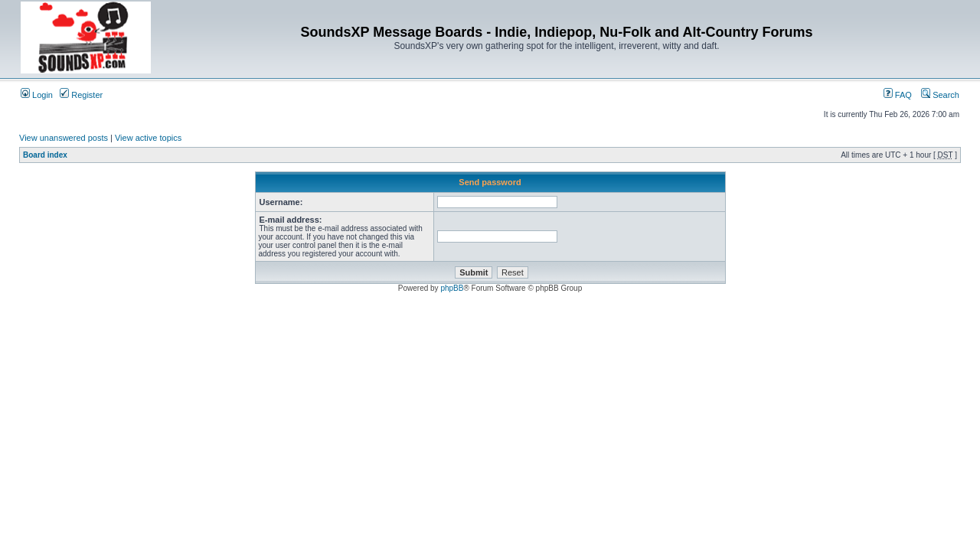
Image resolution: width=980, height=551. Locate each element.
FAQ (898, 95)
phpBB (452, 288)
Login (37, 95)
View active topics (148, 138)
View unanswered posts (64, 138)
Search (940, 95)
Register (81, 95)
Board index (45, 155)
